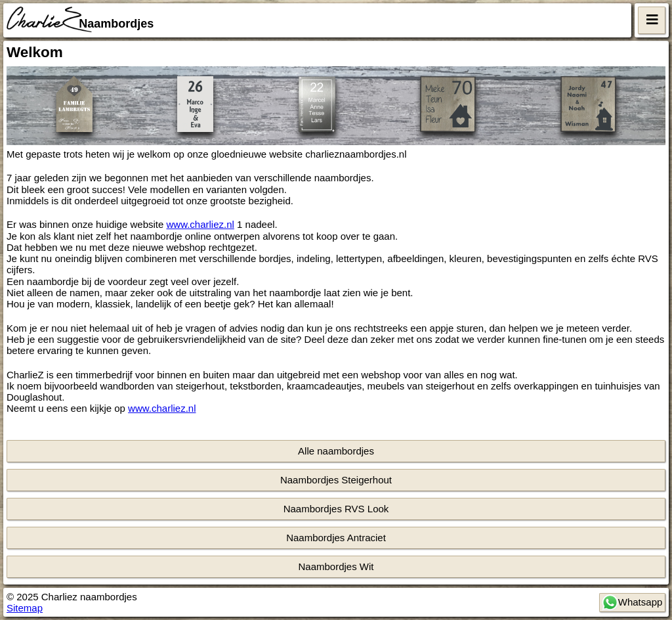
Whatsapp (632, 603)
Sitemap (25, 608)
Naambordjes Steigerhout (336, 480)
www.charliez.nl (200, 224)
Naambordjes (116, 24)
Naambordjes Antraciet (336, 538)
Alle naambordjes (336, 451)
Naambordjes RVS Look (336, 509)
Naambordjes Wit (336, 566)
